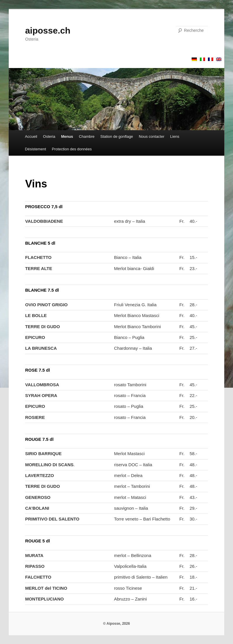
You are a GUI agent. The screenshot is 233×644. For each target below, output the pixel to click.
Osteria (49, 136)
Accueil (31, 136)
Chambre (87, 136)
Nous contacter (151, 136)
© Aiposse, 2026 (117, 624)
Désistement (36, 149)
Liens (175, 136)
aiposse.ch (48, 31)
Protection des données (72, 149)
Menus (67, 136)
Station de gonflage (117, 136)
